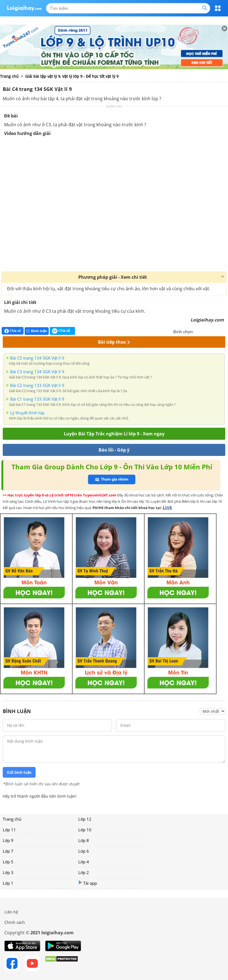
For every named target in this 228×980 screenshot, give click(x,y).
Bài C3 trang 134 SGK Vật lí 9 (37, 372)
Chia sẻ (13, 331)
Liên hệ (11, 912)
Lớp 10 (85, 830)
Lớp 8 (84, 840)
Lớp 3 (8, 872)
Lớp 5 (8, 862)
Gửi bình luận (19, 772)
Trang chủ (12, 819)
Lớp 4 (84, 862)
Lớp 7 (8, 851)
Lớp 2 (84, 872)
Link (167, 507)
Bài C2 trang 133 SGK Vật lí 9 (37, 385)
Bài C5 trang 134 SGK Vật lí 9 (37, 358)
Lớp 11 (9, 830)
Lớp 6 (84, 851)
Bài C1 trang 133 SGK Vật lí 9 (37, 399)
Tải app (88, 883)
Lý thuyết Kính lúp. (28, 413)
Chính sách (15, 922)
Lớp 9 (8, 840)
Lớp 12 (85, 819)
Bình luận (37, 331)
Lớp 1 (8, 883)
